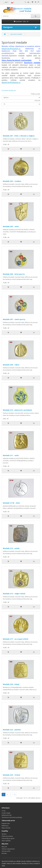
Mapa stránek (6, 828)
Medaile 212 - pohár (11, 548)
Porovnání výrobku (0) (9, 91)
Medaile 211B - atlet (11, 503)
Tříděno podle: (36, 94)
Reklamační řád (7, 815)
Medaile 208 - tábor (11, 365)
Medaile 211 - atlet (11, 455)
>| (15, 795)
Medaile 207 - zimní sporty (14, 319)
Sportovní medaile (16, 34)
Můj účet (4, 847)
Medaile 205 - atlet (11, 226)
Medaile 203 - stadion (12, 181)
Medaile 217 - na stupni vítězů (16, 639)
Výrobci (4, 834)
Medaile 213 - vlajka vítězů (14, 594)
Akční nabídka (6, 841)
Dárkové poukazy (7, 836)
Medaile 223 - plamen (12, 730)
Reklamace (5, 826)
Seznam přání (6, 851)
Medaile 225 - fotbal (11, 775)
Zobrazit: (37, 101)
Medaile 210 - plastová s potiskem (17, 410)
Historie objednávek (8, 849)
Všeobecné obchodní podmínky (12, 817)
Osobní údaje (6, 813)
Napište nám (6, 823)
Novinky (4, 853)
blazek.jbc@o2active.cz (11, 82)
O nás (4, 811)
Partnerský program (8, 838)
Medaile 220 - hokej (11, 684)
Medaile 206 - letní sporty (14, 274)
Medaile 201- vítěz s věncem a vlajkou (19, 136)
